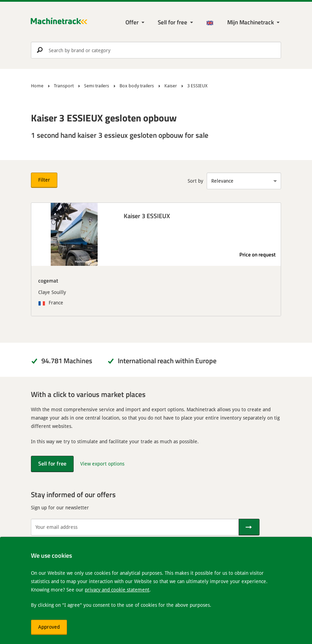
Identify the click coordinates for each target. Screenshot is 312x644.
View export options (102, 464)
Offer (132, 22)
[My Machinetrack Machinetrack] (254, 22)
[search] (156, 50)
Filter (44, 180)
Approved (49, 627)
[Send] (249, 527)
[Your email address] (135, 527)
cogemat (48, 280)
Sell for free (173, 22)
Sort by (195, 181)
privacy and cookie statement (117, 590)
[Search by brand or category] (156, 50)
